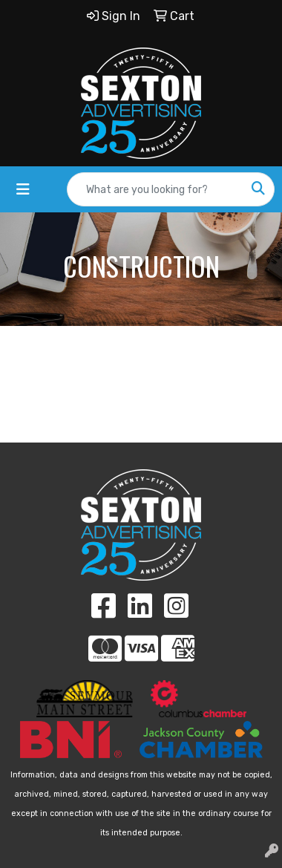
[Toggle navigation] (23, 189)
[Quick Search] (155, 189)
